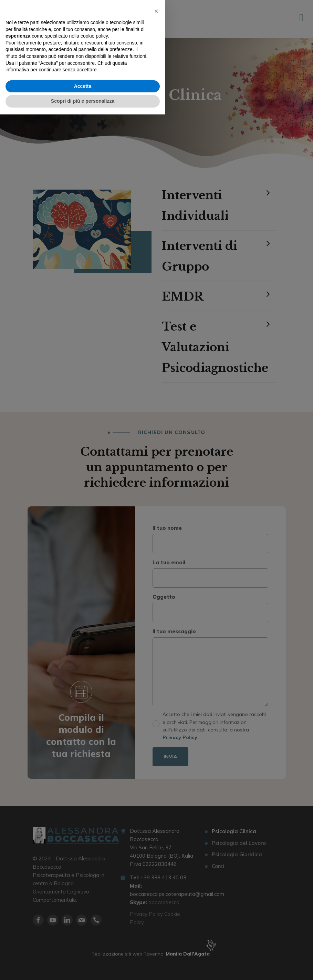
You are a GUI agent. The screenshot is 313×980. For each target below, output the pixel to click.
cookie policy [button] (94, 901)
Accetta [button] (83, 952)
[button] (156, 877)
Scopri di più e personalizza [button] (83, 967)
